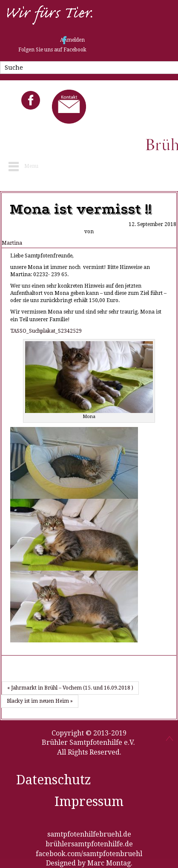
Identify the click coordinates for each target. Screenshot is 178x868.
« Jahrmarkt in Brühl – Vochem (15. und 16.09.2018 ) (70, 688)
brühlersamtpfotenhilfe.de (89, 844)
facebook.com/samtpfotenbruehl (89, 854)
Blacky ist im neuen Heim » (40, 701)
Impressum (89, 802)
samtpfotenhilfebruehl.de (89, 834)
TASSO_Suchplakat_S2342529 (46, 331)
